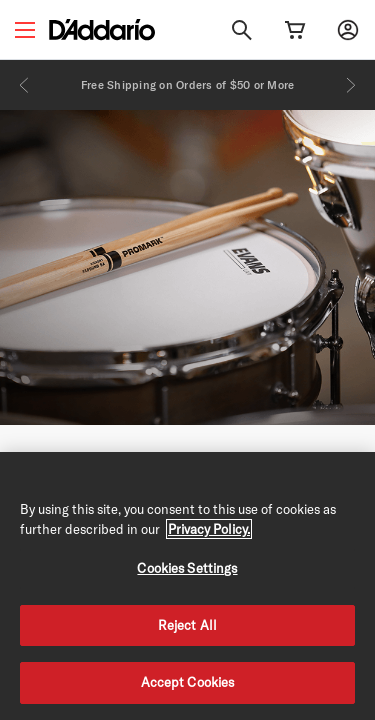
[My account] (348, 30)
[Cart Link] (295, 30)
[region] (187, 586)
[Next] (351, 85)
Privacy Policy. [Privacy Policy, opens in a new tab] (209, 529)
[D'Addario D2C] (102, 29)
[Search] (242, 30)
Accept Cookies (188, 682)
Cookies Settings (187, 568)
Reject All (187, 625)
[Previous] (24, 85)
